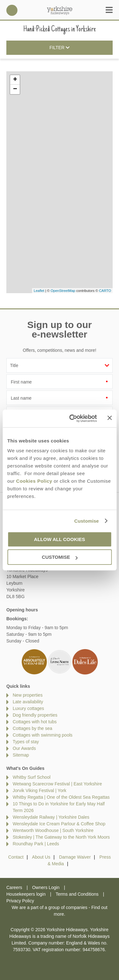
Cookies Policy (34, 481)
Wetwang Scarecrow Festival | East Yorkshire (57, 784)
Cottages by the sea (33, 728)
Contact (16, 857)
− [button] (15, 89)
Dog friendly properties (35, 715)
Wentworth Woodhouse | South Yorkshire (53, 830)
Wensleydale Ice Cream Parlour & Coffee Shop (59, 824)
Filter (60, 48)
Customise (87, 521)
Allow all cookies (60, 539)
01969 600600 (12, 10)
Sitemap (21, 755)
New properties (28, 695)
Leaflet (39, 291)
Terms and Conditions (77, 894)
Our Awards (24, 748)
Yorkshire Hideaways (60, 10)
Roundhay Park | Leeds (36, 844)
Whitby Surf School (32, 777)
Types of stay (26, 742)
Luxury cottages (28, 708)
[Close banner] (109, 418)
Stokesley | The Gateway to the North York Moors (61, 837)
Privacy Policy (20, 901)
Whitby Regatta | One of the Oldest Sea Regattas (61, 797)
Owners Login (46, 887)
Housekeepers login (26, 894)
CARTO (105, 291)
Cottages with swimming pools (43, 735)
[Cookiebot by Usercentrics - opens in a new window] (72, 418)
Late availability (28, 702)
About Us (41, 857)
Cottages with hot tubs (35, 722)
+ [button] (15, 80)
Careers (14, 887)
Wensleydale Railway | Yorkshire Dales (51, 817)
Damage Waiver (75, 857)
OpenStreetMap (63, 291)
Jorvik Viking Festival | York (40, 790)
